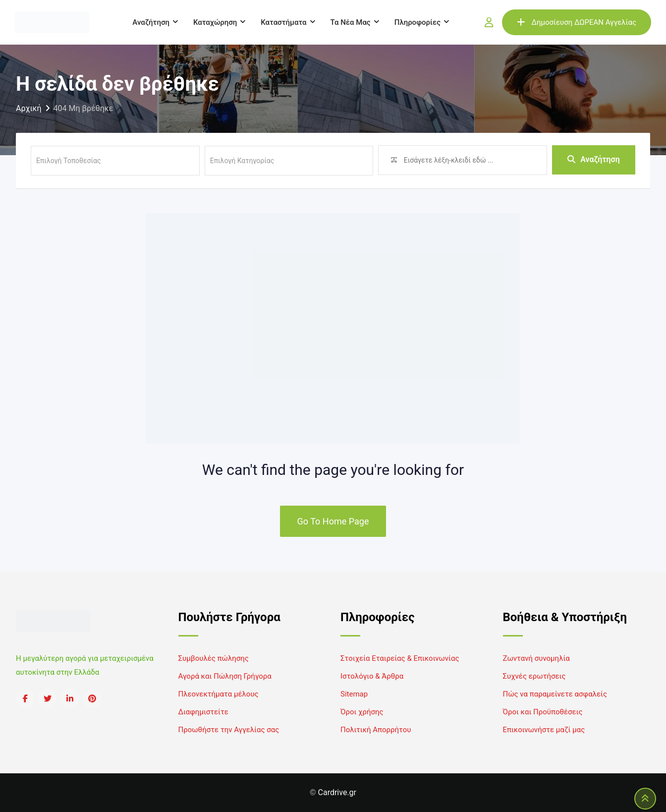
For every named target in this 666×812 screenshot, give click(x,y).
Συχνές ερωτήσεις (534, 676)
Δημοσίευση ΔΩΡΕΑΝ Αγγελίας (577, 22)
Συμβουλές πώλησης (214, 658)
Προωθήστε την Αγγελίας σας (229, 730)
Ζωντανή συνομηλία (536, 658)
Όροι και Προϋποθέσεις (543, 712)
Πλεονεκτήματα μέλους (219, 694)
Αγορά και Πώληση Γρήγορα (225, 676)
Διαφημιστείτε (203, 712)
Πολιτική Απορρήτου (376, 730)
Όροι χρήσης (362, 712)
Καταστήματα (283, 22)
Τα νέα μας (351, 22)
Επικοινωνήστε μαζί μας (544, 730)
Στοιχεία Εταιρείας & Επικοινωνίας (400, 658)
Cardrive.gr (337, 792)
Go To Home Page (333, 521)
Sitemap (354, 694)
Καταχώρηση (215, 22)
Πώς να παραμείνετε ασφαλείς (555, 694)
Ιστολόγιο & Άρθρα (372, 676)
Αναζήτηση (151, 22)
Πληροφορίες (417, 22)
